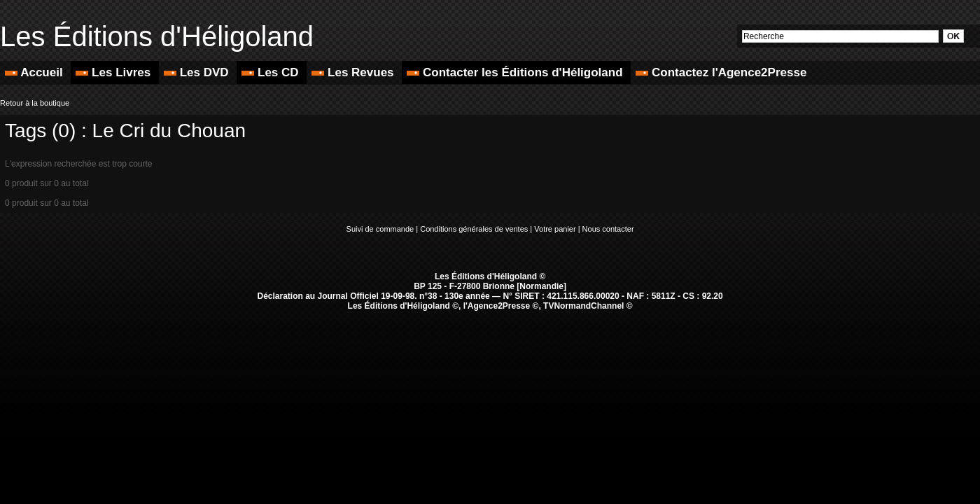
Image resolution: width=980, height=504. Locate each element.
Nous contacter (608, 229)
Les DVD (198, 72)
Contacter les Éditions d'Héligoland (516, 72)
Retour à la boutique (35, 103)
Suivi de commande (380, 229)
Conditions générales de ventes (474, 229)
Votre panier (555, 229)
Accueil (35, 72)
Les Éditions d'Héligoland (157, 36)
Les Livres (115, 72)
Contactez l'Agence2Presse (721, 72)
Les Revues (354, 72)
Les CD (272, 72)
